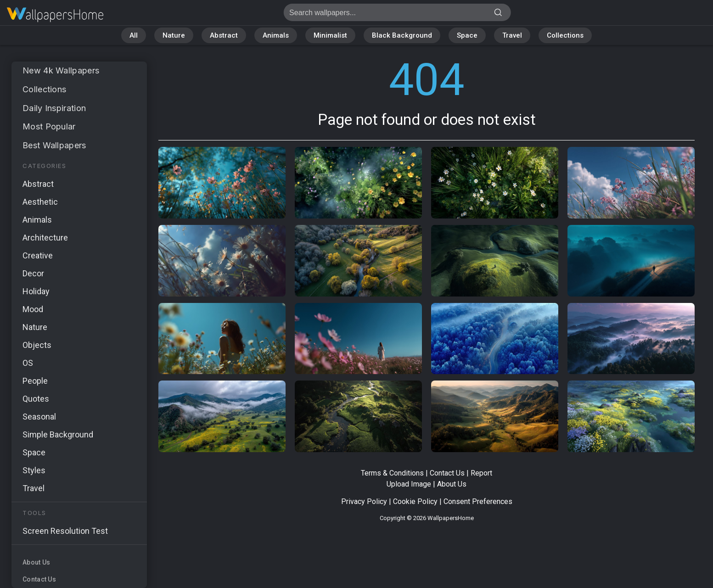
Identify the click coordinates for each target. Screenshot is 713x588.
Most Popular (49, 126)
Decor (33, 273)
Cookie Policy (415, 501)
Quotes (36, 399)
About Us (36, 562)
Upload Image (409, 484)
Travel (512, 35)
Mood (33, 309)
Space (467, 35)
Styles (34, 470)
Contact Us (39, 579)
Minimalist (330, 35)
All (134, 35)
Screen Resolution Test (65, 531)
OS (28, 363)
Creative (38, 255)
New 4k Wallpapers (61, 70)
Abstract (224, 35)
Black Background (402, 35)
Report (481, 473)
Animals (276, 35)
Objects (37, 345)
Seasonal (39, 417)
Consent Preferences (478, 501)
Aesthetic (40, 202)
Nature (174, 35)
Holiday (36, 291)
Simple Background (58, 434)
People (35, 381)
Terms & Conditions (392, 473)
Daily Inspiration (54, 108)
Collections (565, 35)
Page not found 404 (55, 15)
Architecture (45, 238)
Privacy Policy (364, 501)
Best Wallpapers (54, 145)
